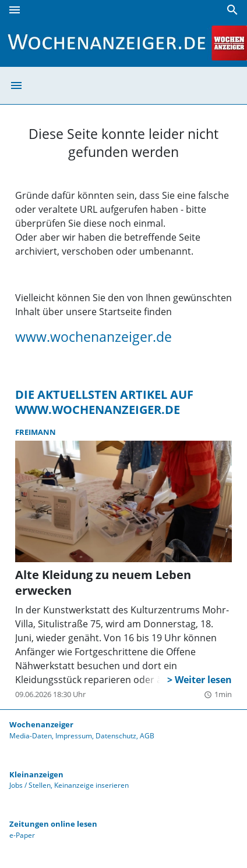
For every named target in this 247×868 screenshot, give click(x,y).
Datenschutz (116, 736)
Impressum (74, 736)
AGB (147, 736)
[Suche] (232, 10)
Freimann (36, 432)
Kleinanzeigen (36, 774)
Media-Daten (31, 736)
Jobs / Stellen (30, 785)
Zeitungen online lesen (53, 824)
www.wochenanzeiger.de (93, 337)
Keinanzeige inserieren (91, 785)
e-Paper (22, 835)
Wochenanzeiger (41, 724)
